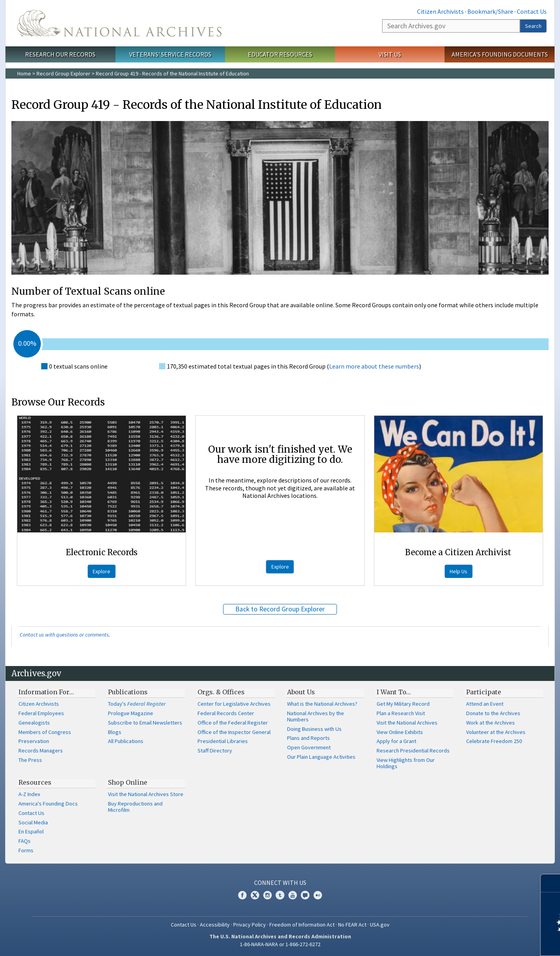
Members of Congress (45, 732)
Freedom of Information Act (302, 925)
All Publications (126, 741)
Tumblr (280, 895)
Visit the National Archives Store (146, 794)
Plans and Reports (308, 738)
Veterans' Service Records (170, 54)
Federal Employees (41, 713)
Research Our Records (60, 54)
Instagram (267, 895)
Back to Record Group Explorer (280, 609)
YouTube (293, 895)
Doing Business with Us (314, 729)
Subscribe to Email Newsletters (145, 723)
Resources (35, 782)
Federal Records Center (226, 713)
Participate (484, 692)
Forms (26, 850)
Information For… (46, 692)
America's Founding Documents (500, 54)
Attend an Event (485, 704)
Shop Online (128, 782)
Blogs (115, 732)
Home (24, 73)
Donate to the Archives (493, 713)
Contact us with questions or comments (64, 635)
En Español (31, 831)
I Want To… (394, 692)
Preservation (34, 741)
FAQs (25, 841)
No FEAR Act (352, 925)
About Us (301, 692)
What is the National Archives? (322, 704)
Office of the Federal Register (233, 723)
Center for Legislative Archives (234, 704)
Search (533, 26)
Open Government (309, 747)
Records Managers (41, 750)
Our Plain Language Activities (321, 757)
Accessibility (215, 925)
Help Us (458, 571)
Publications (128, 692)
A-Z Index (29, 794)
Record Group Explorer (63, 73)
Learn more (490, 942)
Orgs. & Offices (221, 692)
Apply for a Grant (396, 741)
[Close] (551, 883)
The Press (30, 760)
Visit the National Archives (407, 723)
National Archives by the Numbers (316, 716)
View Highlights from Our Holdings (406, 763)
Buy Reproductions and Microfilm (135, 807)
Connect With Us (280, 883)
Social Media (33, 822)
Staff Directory (215, 750)
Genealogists (34, 723)
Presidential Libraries (223, 741)
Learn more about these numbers (374, 366)
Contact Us (532, 11)
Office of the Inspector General (234, 732)
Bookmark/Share (490, 11)
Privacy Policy (250, 925)
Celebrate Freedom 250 (494, 741)
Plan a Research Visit (401, 713)
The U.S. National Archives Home (119, 23)
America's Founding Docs (48, 804)
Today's (137, 704)
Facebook (242, 895)
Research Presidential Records (413, 750)
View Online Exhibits (400, 732)
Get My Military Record (403, 704)
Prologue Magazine (131, 713)
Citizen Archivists (440, 11)
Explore (102, 571)
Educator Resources (280, 54)
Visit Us (390, 54)
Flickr (318, 895)
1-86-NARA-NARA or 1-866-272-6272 (280, 944)
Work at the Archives (490, 723)
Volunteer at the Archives (496, 732)
